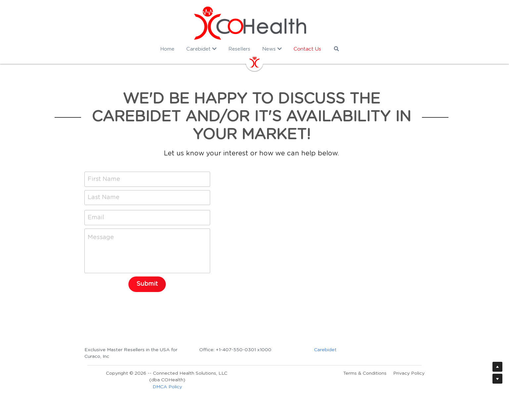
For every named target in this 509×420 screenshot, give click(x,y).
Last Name (104, 197)
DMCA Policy (167, 387)
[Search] (341, 49)
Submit (147, 284)
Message (101, 237)
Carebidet (329, 350)
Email (96, 217)
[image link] (254, 23)
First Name (104, 179)
